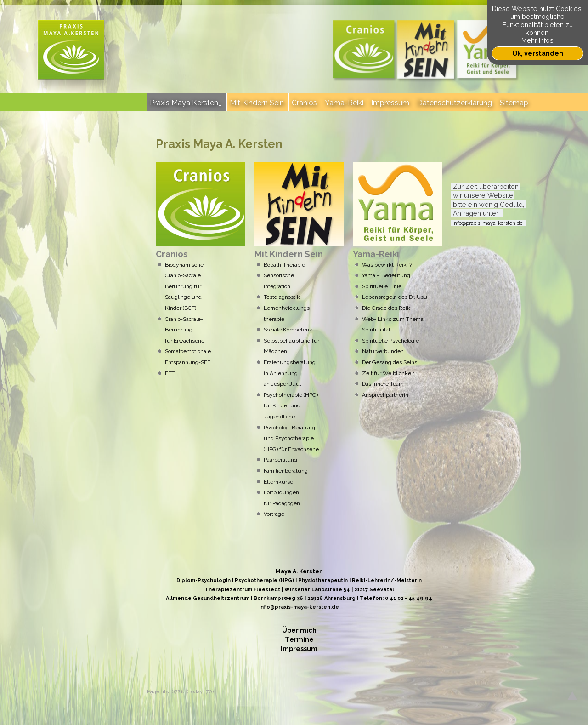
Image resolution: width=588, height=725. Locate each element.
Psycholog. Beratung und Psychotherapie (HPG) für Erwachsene (291, 438)
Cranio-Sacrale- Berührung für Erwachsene (185, 330)
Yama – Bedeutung (386, 275)
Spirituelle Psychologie (390, 341)
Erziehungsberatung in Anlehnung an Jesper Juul (290, 373)
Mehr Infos (537, 40)
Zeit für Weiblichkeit (388, 373)
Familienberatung (286, 471)
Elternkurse (283, 482)
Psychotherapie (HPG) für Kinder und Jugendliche (291, 406)
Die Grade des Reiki (387, 308)
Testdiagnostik (283, 297)
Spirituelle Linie (382, 286)
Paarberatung (280, 460)
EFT (170, 373)
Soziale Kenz (288, 330)
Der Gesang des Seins (390, 362)
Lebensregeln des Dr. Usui (395, 297)
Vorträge (274, 514)
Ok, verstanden (538, 53)
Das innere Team (383, 384)
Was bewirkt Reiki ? (387, 265)
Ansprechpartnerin (385, 395)
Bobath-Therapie (284, 265)
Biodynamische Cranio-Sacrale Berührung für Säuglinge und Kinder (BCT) (184, 286)
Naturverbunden (383, 351)
